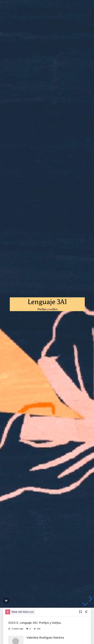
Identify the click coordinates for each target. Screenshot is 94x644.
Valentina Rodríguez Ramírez (45, 638)
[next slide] (90, 599)
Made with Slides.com (23, 612)
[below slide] (85, 605)
